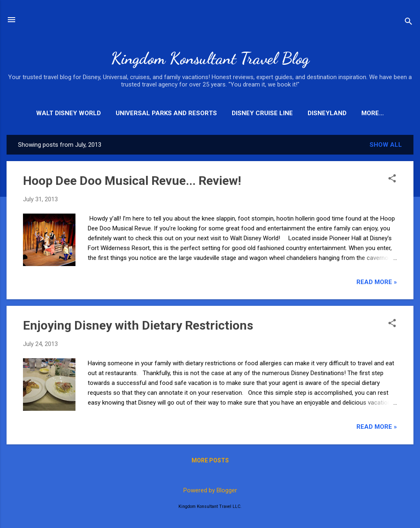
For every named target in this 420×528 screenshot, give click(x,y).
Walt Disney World (68, 113)
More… (373, 113)
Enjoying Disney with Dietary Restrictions (138, 325)
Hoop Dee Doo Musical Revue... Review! (132, 181)
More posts (210, 460)
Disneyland (327, 113)
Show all (386, 145)
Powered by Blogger (210, 490)
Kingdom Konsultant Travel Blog (210, 58)
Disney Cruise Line (262, 113)
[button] (392, 179)
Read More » (377, 282)
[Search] (409, 22)
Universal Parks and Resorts (166, 113)
